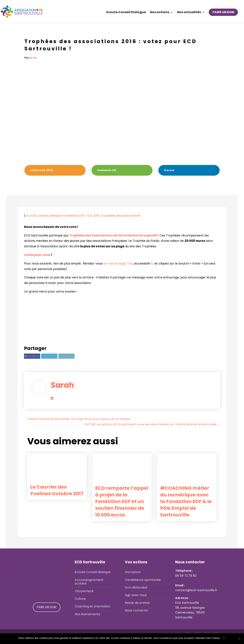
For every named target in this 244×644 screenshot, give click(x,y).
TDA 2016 (93, 216)
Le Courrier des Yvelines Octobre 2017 (57, 490)
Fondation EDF (74, 216)
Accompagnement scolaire (89, 582)
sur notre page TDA (118, 263)
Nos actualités (189, 13)
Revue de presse (137, 603)
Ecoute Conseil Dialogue (126, 13)
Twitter (51, 356)
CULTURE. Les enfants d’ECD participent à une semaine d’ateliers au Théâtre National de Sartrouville (152, 424)
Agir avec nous (136, 595)
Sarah (33, 58)
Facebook (34, 356)
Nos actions (160, 13)
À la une (169, 170)
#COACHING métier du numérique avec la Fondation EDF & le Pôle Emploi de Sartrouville (186, 501)
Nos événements (87, 614)
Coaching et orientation (93, 606)
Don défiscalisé (136, 587)
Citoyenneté (84, 591)
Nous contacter (137, 610)
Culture (80, 599)
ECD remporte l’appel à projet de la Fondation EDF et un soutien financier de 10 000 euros (122, 501)
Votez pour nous (37, 255)
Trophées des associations (121, 216)
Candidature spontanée (143, 580)
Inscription (133, 572)
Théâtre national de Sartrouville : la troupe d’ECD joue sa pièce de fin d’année (77, 419)
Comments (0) (107, 170)
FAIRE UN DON (223, 12)
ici (152, 263)
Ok (224, 638)
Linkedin (68, 356)
